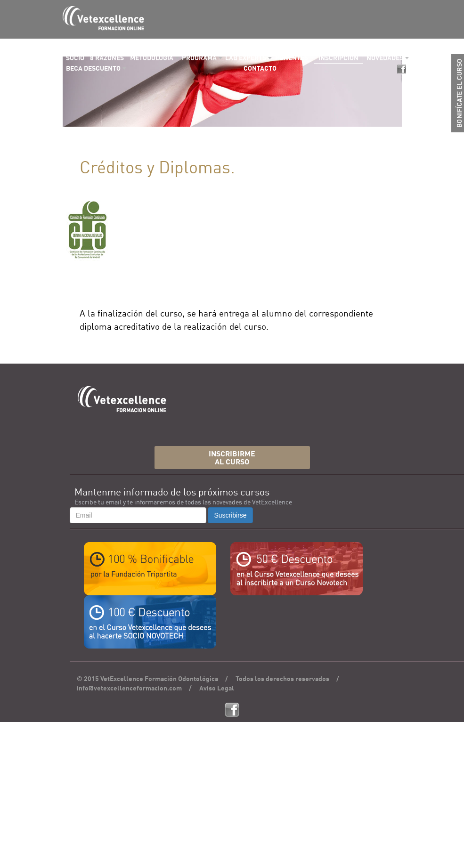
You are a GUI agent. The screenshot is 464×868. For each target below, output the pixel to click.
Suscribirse (230, 515)
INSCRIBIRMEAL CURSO (232, 458)
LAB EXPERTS (246, 58)
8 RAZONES (107, 58)
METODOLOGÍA (152, 58)
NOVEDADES (385, 58)
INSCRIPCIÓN (338, 58)
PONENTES (292, 58)
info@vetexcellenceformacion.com (129, 689)
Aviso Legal (217, 689)
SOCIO (75, 58)
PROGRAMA (199, 58)
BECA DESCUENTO (93, 69)
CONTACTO (260, 69)
